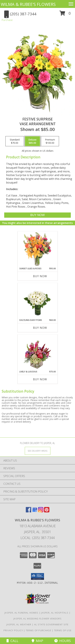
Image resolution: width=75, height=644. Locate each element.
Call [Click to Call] (12, 641)
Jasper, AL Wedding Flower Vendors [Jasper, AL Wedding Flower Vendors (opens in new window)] (37, 619)
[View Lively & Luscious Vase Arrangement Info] (37, 352)
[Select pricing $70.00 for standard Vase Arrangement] (15, 141)
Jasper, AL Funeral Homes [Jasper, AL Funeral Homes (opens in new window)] (21, 613)
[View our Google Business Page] (35, 511)
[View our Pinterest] (47, 511)
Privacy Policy (13, 630)
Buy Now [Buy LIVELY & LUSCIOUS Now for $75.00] (40, 379)
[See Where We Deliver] (38, 451)
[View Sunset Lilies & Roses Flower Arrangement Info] (37, 249)
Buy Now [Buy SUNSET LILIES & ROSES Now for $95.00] (40, 276)
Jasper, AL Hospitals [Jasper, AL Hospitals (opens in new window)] (55, 613)
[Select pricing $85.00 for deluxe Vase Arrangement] (32, 141)
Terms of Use (63, 630)
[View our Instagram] (41, 511)
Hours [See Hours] (63, 641)
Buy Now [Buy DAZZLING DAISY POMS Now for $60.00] (40, 328)
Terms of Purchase (39, 630)
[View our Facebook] (28, 511)
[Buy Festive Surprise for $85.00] (37, 215)
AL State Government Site (51, 624)
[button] (65, 14)
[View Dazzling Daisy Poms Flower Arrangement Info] (37, 301)
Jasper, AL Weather (19, 624)
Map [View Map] (37, 641)
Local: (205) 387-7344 (38, 538)
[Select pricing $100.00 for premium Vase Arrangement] (50, 141)
